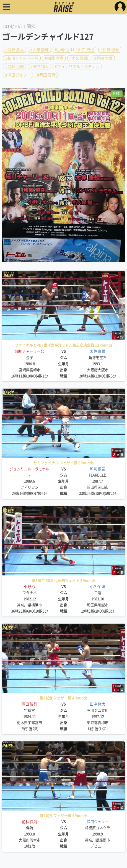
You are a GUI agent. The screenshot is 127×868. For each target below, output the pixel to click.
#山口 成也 (85, 50)
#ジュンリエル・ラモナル (77, 67)
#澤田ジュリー (18, 75)
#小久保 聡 (79, 58)
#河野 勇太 (15, 50)
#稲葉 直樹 (54, 58)
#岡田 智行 (46, 75)
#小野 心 (62, 50)
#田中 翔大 (39, 67)
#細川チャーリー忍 (22, 58)
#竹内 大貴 (103, 58)
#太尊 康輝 (39, 50)
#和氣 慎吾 (110, 50)
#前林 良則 (15, 67)
